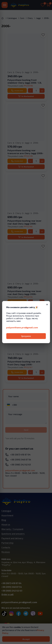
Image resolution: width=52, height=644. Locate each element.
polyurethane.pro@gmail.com (22, 327)
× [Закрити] (47, 304)
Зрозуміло (26, 336)
